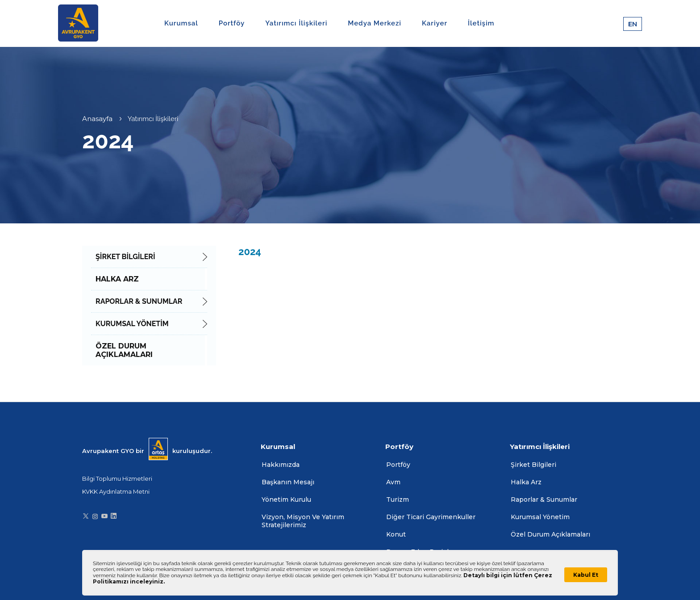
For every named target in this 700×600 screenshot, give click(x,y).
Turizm (398, 499)
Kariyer (435, 23)
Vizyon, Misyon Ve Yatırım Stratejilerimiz (303, 521)
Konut (396, 534)
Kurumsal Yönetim (540, 517)
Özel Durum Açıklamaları (550, 534)
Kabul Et (586, 575)
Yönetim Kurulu (286, 499)
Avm (393, 482)
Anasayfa (97, 119)
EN (633, 24)
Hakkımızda (281, 465)
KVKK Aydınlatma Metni (116, 491)
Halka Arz (526, 482)
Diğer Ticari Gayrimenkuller (431, 517)
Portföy (398, 465)
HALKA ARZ (117, 279)
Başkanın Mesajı (288, 482)
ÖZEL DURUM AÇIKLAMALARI (124, 350)
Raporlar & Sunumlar (544, 499)
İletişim (481, 23)
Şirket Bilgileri (533, 465)
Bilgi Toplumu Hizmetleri (117, 478)
